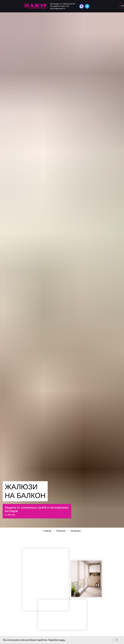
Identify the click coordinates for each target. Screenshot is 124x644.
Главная (47, 531)
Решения (61, 531)
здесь (62, 640)
